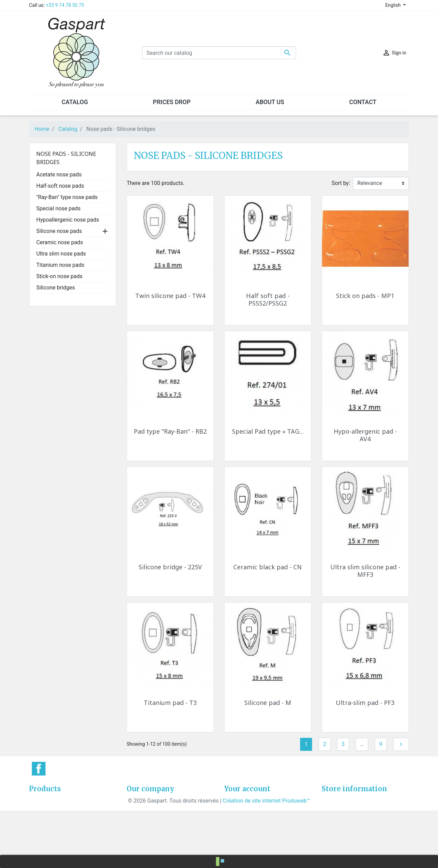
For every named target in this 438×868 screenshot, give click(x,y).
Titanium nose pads (60, 265)
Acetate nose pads (59, 175)
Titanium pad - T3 (170, 703)
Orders (232, 817)
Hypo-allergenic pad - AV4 (365, 435)
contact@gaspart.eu (370, 850)
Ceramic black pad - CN (268, 567)
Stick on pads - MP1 (365, 296)
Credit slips (238, 825)
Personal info (240, 801)
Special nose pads (58, 208)
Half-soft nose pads (60, 186)
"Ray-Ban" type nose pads (67, 197)
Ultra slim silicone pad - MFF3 (365, 571)
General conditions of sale (158, 801)
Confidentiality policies (154, 817)
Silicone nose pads (59, 231)
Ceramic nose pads (60, 242)
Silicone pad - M (268, 703)
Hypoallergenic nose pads (68, 220)
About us (138, 809)
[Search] (219, 53)
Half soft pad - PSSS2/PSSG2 (268, 299)
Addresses (237, 834)
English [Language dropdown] (394, 5)
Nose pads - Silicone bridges (66, 158)
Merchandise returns (249, 809)
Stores (134, 842)
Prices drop (43, 801)
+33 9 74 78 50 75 (65, 5)
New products (46, 809)
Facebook (39, 769)
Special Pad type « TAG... (268, 431)
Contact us (140, 825)
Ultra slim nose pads (61, 254)
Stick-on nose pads (59, 276)
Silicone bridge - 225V (170, 567)
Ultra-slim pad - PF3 (365, 703)
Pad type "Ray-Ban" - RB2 (170, 431)
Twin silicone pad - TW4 (170, 296)
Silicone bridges (56, 288)
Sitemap (137, 834)
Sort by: (341, 183)
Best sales (42, 817)
